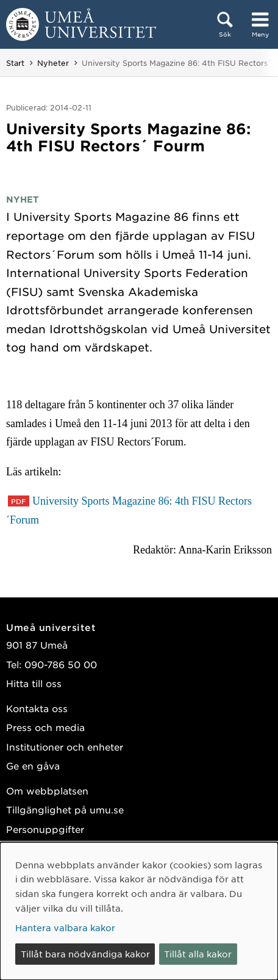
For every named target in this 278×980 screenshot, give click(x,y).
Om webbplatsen (47, 791)
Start (15, 63)
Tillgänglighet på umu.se (65, 809)
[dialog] (139, 911)
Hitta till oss (34, 683)
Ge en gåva (33, 766)
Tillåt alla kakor (198, 954)
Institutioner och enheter (65, 747)
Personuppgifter (45, 829)
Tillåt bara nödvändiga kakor (85, 954)
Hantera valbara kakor (65, 928)
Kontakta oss (37, 708)
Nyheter (53, 63)
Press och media (45, 727)
